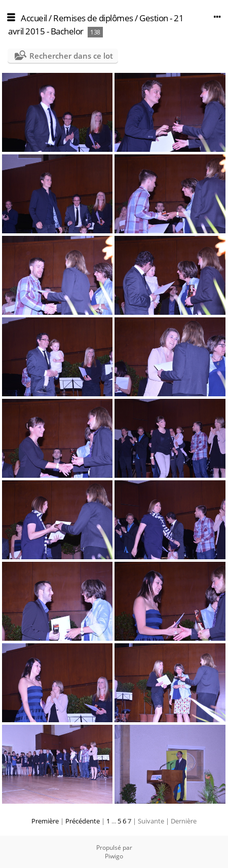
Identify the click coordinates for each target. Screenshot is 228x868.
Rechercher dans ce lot (71, 56)
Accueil (34, 18)
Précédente (83, 821)
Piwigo (114, 856)
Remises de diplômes (93, 18)
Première (45, 821)
